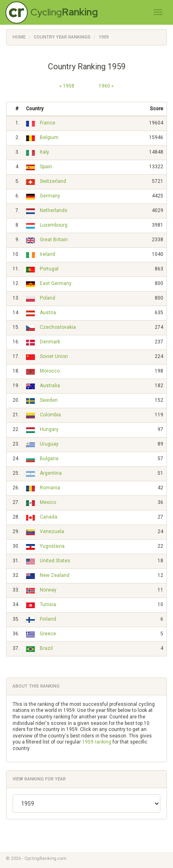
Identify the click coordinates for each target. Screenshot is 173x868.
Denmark (50, 342)
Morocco (50, 371)
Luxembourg (54, 225)
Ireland (48, 254)
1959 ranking (97, 742)
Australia (50, 386)
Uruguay (49, 444)
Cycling (64, 12)
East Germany (56, 283)
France (48, 123)
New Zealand (55, 575)
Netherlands (54, 210)
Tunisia (48, 604)
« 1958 (67, 86)
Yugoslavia (52, 546)
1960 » (106, 86)
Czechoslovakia (58, 327)
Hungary (49, 429)
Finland (48, 619)
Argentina (51, 473)
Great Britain (54, 240)
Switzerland (53, 181)
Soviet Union (54, 356)
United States (55, 561)
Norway (48, 590)
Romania (50, 488)
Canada (49, 517)
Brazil (46, 648)
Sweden (49, 400)
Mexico (48, 502)
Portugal (49, 269)
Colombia (50, 415)
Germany (50, 196)
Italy (44, 152)
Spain (46, 167)
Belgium (49, 137)
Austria (48, 313)
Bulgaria (49, 459)
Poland (48, 298)
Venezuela (52, 532)
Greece (48, 634)
